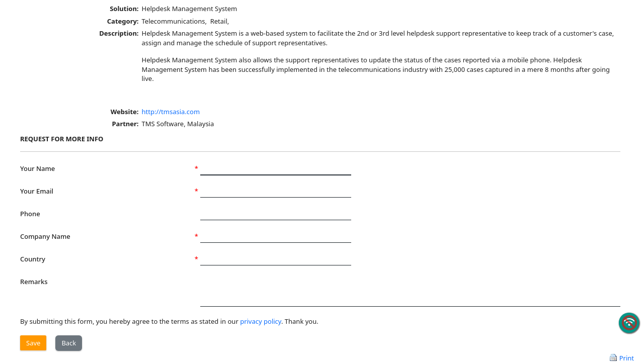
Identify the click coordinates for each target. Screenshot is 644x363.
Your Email (109, 191)
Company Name (109, 237)
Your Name (109, 169)
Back (69, 343)
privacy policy (261, 321)
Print (627, 357)
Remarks (34, 282)
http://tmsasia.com (171, 112)
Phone (30, 214)
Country (109, 259)
